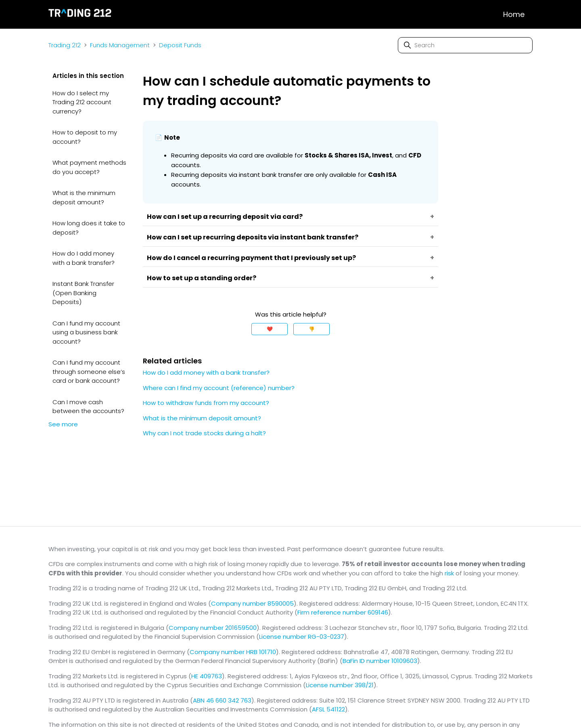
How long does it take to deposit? (89, 228)
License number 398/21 (340, 685)
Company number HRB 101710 (233, 652)
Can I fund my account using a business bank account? (86, 332)
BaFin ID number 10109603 (380, 661)
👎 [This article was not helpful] (312, 329)
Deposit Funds (180, 45)
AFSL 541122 (328, 709)
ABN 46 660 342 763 (222, 700)
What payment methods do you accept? (89, 167)
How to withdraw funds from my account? (206, 403)
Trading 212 (65, 45)
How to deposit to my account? (85, 137)
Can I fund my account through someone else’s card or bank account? (89, 371)
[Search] (465, 45)
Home (514, 14)
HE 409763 (207, 676)
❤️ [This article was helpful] (270, 329)
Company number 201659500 (213, 628)
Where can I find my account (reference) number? (219, 388)
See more (63, 424)
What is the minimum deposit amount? (84, 197)
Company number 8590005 (252, 603)
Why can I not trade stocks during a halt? (204, 433)
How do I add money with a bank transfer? (84, 258)
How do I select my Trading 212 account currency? (82, 102)
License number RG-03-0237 (302, 637)
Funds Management (120, 45)
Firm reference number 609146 (343, 612)
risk (449, 573)
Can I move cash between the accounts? (88, 407)
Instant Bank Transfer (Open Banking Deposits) (83, 293)
